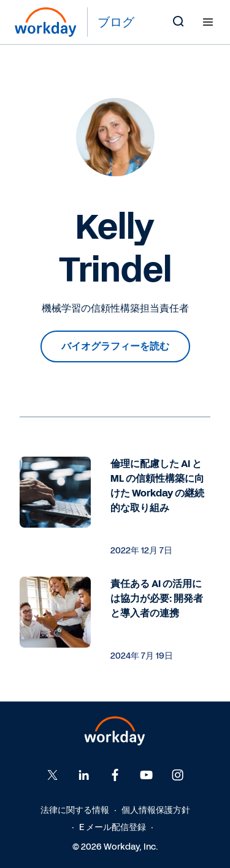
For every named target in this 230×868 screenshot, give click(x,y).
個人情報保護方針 (156, 810)
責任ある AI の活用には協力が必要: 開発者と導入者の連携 (157, 598)
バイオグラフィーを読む (115, 346)
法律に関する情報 (75, 810)
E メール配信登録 (113, 827)
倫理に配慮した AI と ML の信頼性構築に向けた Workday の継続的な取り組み (157, 486)
